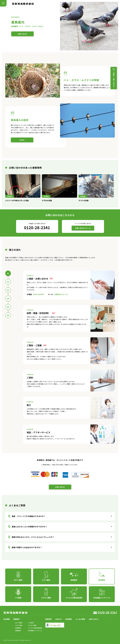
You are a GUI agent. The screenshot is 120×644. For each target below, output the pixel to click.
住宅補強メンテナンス (35, 631)
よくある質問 (80, 619)
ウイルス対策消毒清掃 (35, 628)
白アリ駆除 (19, 623)
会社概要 (7, 619)
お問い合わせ (22, 34)
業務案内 (17, 619)
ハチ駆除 (31, 623)
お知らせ (59, 619)
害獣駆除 (18, 631)
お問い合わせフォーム (83, 228)
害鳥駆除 (18, 628)
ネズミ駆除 (19, 625)
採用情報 (69, 619)
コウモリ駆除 (32, 625)
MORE (22, 140)
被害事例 (48, 619)
